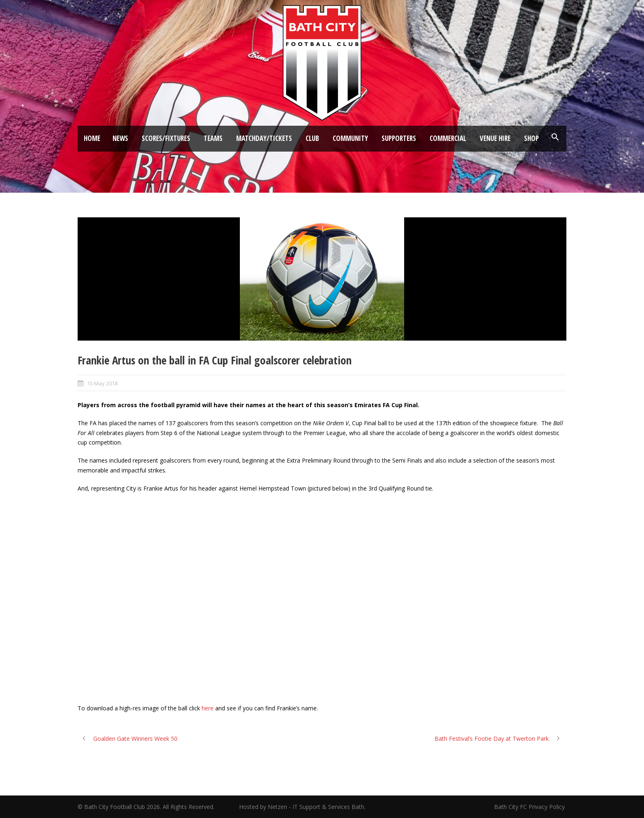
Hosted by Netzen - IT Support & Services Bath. (302, 807)
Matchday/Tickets (264, 138)
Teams (213, 138)
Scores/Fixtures (166, 138)
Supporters (399, 138)
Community (350, 138)
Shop (531, 138)
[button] (555, 137)
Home (92, 138)
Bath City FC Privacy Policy (530, 807)
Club (312, 138)
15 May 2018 (102, 383)
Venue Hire (495, 138)
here (208, 708)
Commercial (448, 138)
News (120, 138)
